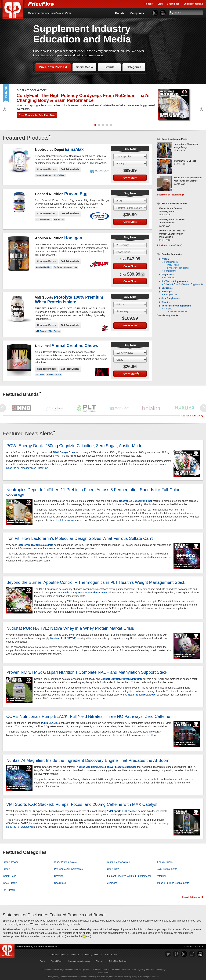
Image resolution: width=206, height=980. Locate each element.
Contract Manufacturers (79, 961)
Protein (165, 259)
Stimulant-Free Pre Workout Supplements (183, 284)
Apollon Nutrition (44, 267)
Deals (42, 961)
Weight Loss (168, 275)
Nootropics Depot (44, 175)
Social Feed (173, 4)
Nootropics (167, 288)
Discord (100, 961)
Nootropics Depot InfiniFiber (136, 501)
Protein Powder (171, 262)
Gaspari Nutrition (44, 219)
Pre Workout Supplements (65, 267)
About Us (75, 955)
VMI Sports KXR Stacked (123, 811)
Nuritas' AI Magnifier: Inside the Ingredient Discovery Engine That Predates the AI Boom (88, 760)
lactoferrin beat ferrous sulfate (35, 545)
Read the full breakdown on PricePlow (27, 468)
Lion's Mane (60, 175)
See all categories (166, 315)
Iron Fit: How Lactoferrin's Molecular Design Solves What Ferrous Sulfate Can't (80, 538)
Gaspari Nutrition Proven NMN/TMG (121, 679)
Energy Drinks (171, 295)
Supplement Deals (194, 4)
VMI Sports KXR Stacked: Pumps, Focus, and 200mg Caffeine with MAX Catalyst (82, 804)
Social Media (84, 67)
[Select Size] (130, 157)
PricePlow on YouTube (168, 245)
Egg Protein (59, 219)
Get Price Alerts (70, 169)
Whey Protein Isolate (179, 268)
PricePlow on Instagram (169, 195)
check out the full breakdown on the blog (134, 735)
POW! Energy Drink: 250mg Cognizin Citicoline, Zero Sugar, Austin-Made (74, 446)
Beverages (167, 292)
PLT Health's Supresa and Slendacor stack (82, 593)
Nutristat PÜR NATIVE (63, 638)
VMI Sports (41, 331)
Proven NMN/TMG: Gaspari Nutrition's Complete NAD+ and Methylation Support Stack (87, 672)
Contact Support (57, 955)
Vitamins (166, 302)
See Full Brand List (191, 416)
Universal (40, 375)
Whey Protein (54, 331)
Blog (160, 4)
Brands (120, 13)
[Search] (186, 13)
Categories (137, 13)
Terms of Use (111, 955)
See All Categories (191, 897)
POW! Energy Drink (64, 452)
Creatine (168, 309)
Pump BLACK (49, 723)
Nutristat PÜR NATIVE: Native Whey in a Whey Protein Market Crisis (70, 628)
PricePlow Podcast (53, 67)
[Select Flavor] (130, 164)
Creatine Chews (54, 375)
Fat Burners (170, 278)
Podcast (149, 4)
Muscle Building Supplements (176, 306)
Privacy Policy (92, 955)
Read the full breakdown (63, 520)
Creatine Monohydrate (177, 312)
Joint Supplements (171, 298)
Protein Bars (170, 271)
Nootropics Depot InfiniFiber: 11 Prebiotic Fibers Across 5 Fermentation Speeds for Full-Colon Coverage (93, 492)
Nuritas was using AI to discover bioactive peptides (107, 767)
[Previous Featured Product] (4, 110)
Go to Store (130, 178)
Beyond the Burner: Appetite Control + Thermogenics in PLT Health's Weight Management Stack (96, 582)
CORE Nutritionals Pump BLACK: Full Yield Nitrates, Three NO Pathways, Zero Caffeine (88, 716)
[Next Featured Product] (202, 110)
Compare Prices (46, 169)
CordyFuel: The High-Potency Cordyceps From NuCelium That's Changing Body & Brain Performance (83, 98)
